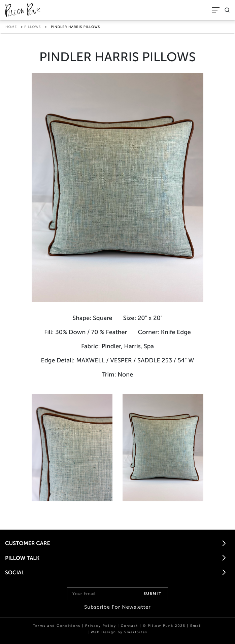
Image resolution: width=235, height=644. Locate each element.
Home (11, 27)
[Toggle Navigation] (216, 10)
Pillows (33, 27)
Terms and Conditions (57, 626)
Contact (129, 626)
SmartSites (136, 632)
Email (196, 626)
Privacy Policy (101, 626)
